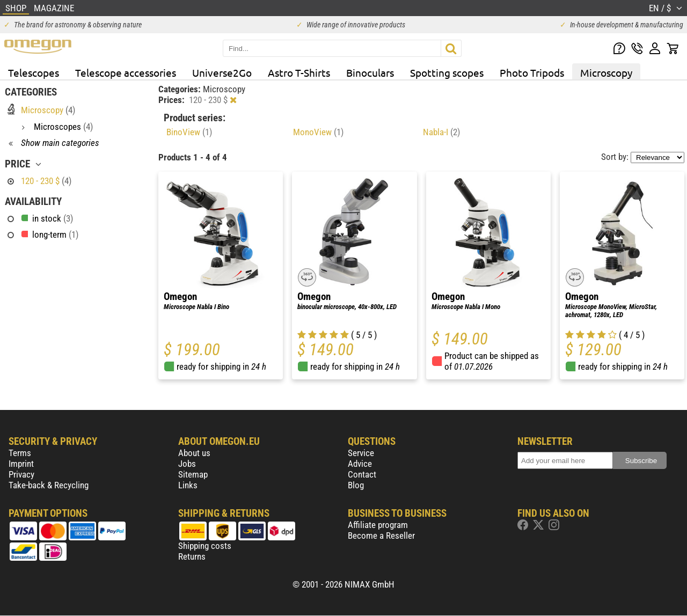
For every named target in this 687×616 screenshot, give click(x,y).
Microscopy (606, 72)
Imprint (21, 464)
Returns (192, 556)
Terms (20, 453)
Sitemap (193, 474)
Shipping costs (205, 546)
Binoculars (370, 72)
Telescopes (34, 72)
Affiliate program (378, 525)
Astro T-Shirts (299, 72)
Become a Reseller (381, 536)
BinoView (189, 132)
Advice (360, 464)
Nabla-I (441, 132)
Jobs (187, 464)
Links (188, 485)
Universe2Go (222, 72)
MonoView (318, 132)
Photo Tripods (532, 72)
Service (361, 453)
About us (194, 453)
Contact (362, 474)
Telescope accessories (126, 72)
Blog (356, 485)
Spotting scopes (447, 72)
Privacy (21, 474)
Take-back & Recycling (49, 485)
